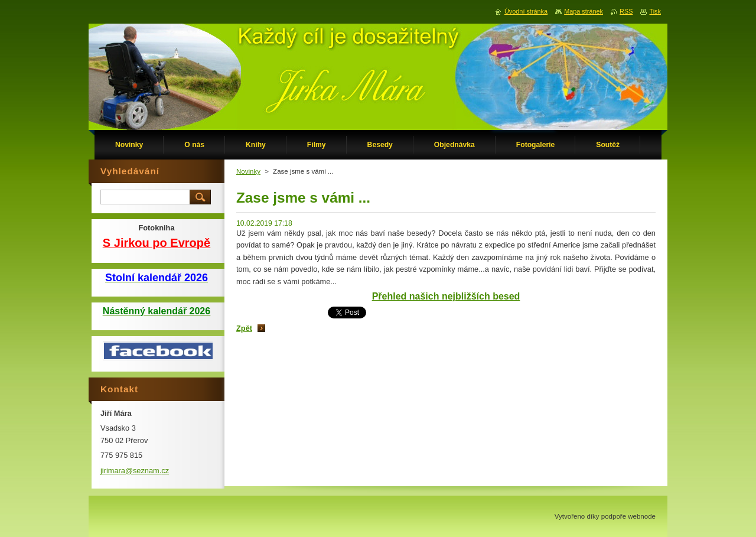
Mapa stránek (584, 11)
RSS (626, 11)
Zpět (244, 328)
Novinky (248, 171)
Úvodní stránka (526, 11)
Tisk (655, 11)
